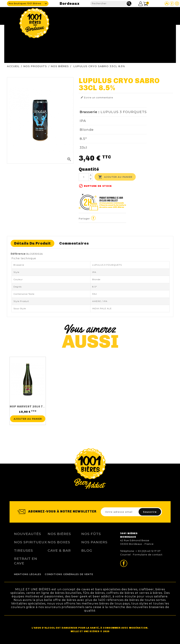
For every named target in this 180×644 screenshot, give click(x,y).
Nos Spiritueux (30, 542)
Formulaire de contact (148, 555)
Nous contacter (161, 15)
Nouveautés (28, 534)
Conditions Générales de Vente (69, 574)
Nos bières (59, 534)
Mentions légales (28, 574)
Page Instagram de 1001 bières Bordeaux (177, 4)
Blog (145, 15)
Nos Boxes (59, 542)
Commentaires (74, 243)
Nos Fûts (91, 534)
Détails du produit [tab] (32, 243)
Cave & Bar (99, 15)
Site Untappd (167, 4)
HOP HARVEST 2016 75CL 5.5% (33, 406)
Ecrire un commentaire (97, 97)
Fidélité (134, 15)
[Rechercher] (111, 4)
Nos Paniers (94, 542)
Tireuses (23, 550)
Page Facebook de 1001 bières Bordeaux (172, 4)
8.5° (83, 139)
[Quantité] (84, 177)
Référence (18, 254)
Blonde (87, 130)
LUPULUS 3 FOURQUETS (124, 112)
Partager (93, 218)
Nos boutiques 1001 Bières (25, 3)
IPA (83, 121)
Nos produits (117, 15)
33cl (83, 147)
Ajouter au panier (115, 177)
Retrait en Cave (26, 561)
